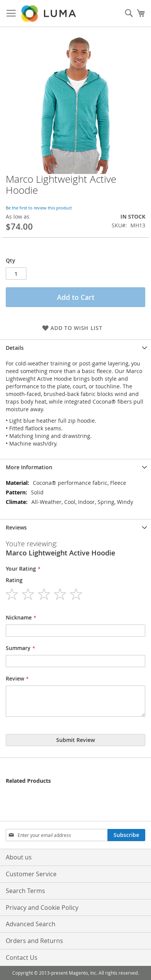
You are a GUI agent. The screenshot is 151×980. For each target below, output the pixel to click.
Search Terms (25, 891)
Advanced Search (31, 924)
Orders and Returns (34, 941)
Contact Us (22, 957)
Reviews (16, 527)
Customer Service (31, 874)
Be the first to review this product (39, 208)
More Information (29, 467)
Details (15, 348)
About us (19, 857)
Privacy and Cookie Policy (42, 908)
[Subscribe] (126, 835)
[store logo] (49, 14)
